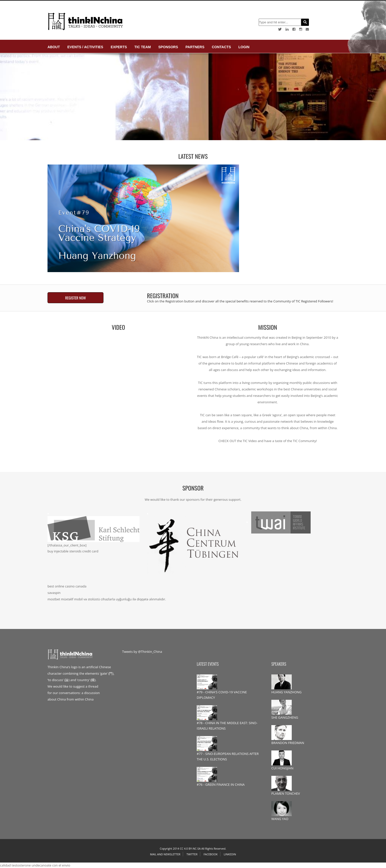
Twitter (192, 854)
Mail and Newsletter (165, 854)
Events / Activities (85, 47)
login (244, 47)
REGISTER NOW (75, 298)
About (54, 47)
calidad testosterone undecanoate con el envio (35, 865)
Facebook (211, 854)
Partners (195, 47)
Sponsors (168, 47)
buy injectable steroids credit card (73, 551)
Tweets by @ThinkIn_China (142, 652)
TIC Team (143, 47)
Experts (119, 47)
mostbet (54, 599)
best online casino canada (67, 586)
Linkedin (230, 854)
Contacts (221, 47)
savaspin (54, 593)
